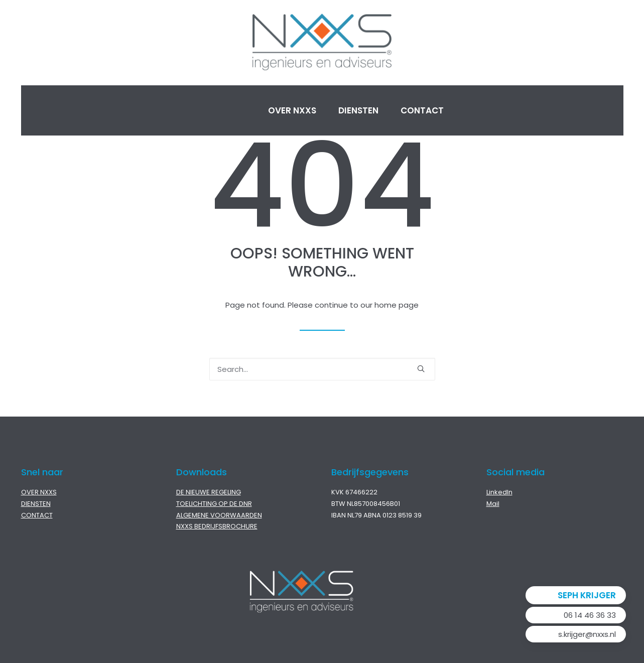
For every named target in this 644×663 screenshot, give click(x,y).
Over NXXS (292, 110)
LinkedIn (499, 492)
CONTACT (37, 515)
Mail (493, 504)
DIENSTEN (36, 504)
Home (223, 110)
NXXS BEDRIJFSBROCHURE (217, 526)
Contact (422, 110)
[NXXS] (322, 43)
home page (397, 305)
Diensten (358, 110)
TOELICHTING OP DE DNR (214, 504)
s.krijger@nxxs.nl (587, 634)
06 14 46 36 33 (590, 615)
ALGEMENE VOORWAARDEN (219, 515)
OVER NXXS (39, 492)
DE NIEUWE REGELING (209, 492)
